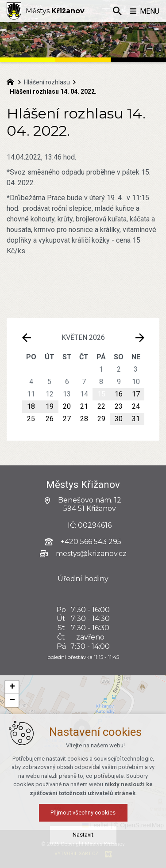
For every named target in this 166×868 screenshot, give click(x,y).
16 (119, 394)
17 (136, 394)
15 (101, 394)
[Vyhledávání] (117, 11)
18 (31, 406)
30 (119, 419)
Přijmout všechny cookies (83, 815)
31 (136, 419)
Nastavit (83, 837)
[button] (12, 687)
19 (50, 406)
